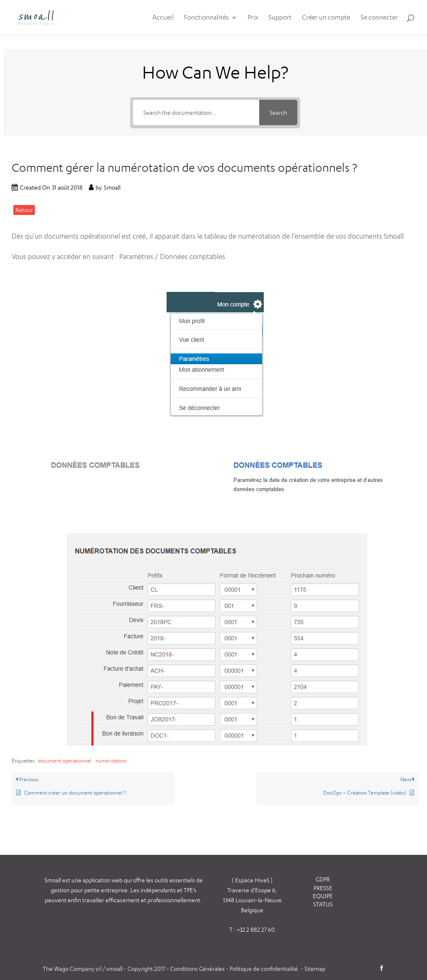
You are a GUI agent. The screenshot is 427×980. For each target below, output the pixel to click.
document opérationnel (65, 761)
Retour (24, 210)
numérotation (111, 761)
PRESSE (323, 888)
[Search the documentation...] (196, 112)
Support (280, 18)
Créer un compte (326, 18)
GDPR (323, 879)
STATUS (323, 904)
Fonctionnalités (206, 18)
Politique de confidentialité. (265, 969)
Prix (253, 18)
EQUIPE (323, 896)
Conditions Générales (198, 969)
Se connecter (379, 18)
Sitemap (315, 969)
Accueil (163, 18)
